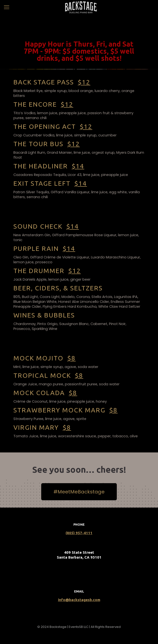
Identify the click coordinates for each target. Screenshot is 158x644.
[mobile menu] (7, 7)
